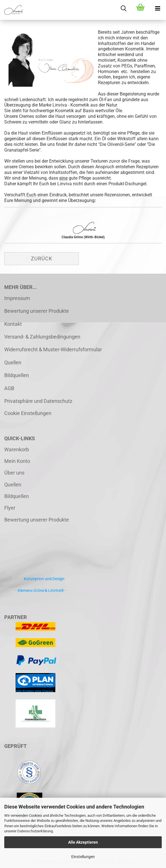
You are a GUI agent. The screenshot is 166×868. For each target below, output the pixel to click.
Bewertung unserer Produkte (37, 311)
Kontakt (13, 324)
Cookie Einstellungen (28, 413)
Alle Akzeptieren (83, 842)
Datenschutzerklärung (35, 831)
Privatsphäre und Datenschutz (38, 401)
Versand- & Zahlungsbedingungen (42, 337)
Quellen (13, 362)
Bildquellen (17, 375)
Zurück (42, 259)
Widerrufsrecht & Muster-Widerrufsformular (53, 349)
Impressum (17, 298)
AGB (9, 388)
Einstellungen (83, 857)
